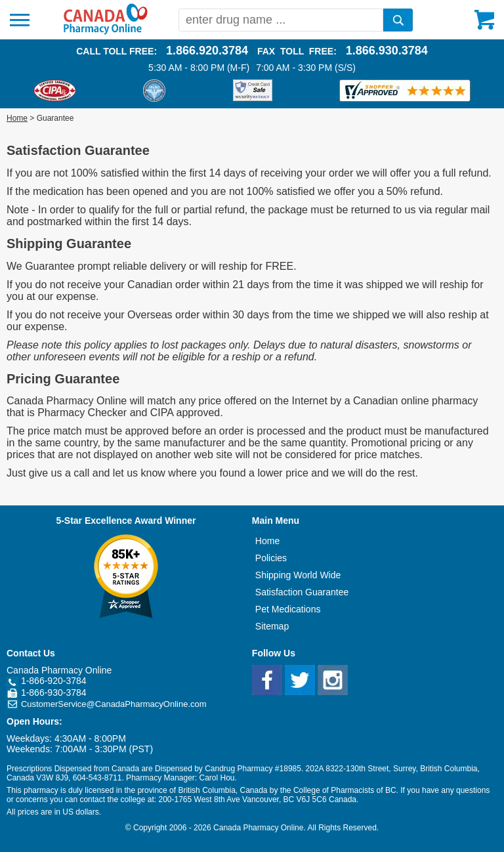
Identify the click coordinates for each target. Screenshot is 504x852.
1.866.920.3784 (207, 51)
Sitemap (272, 626)
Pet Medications (288, 609)
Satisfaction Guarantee (302, 592)
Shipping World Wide (298, 575)
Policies (271, 558)
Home (17, 118)
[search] (398, 20)
